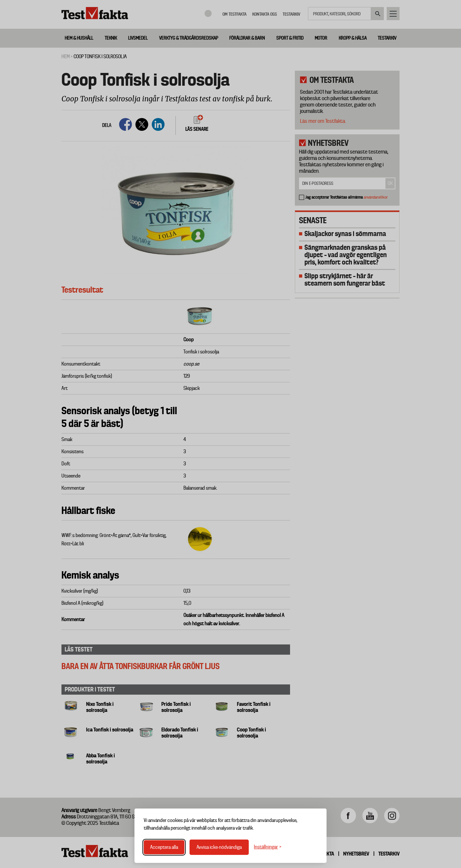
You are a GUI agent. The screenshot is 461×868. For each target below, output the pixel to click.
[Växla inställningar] (268, 847)
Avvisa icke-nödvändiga (219, 847)
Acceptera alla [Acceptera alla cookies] (164, 847)
